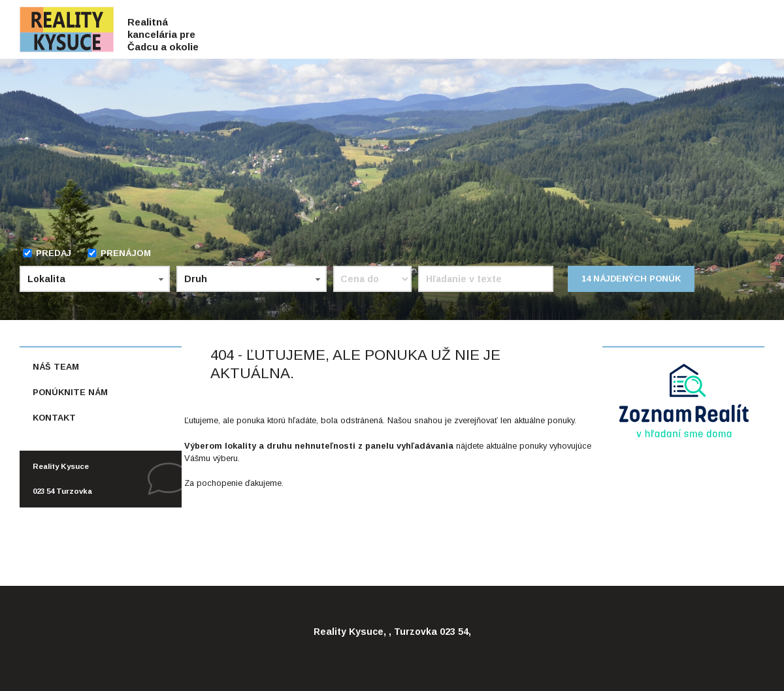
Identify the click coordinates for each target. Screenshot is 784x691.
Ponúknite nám (70, 392)
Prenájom (119, 253)
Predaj (47, 253)
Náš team (56, 367)
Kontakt (54, 418)
